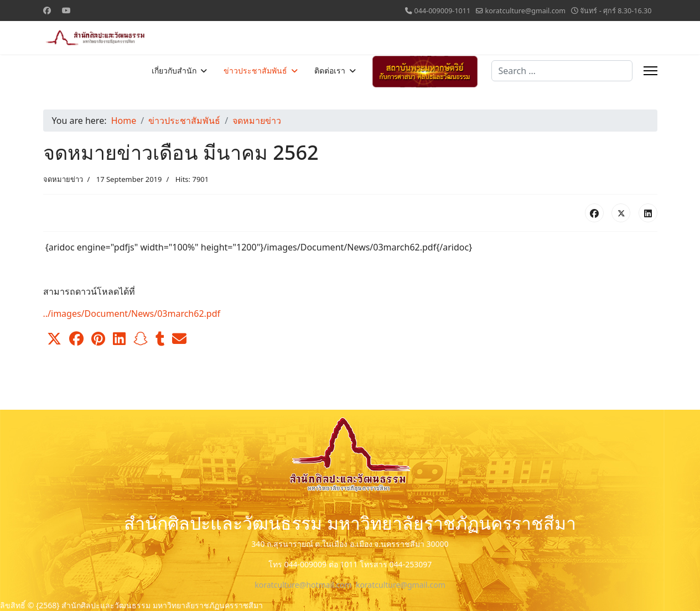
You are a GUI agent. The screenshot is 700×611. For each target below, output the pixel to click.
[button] (54, 339)
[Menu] (650, 71)
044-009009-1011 (442, 11)
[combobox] (562, 71)
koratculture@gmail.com (526, 11)
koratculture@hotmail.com (303, 585)
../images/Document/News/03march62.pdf (132, 314)
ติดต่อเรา (330, 71)
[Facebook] (47, 10)
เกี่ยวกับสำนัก (174, 71)
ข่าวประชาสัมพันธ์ (255, 71)
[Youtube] (66, 10)
